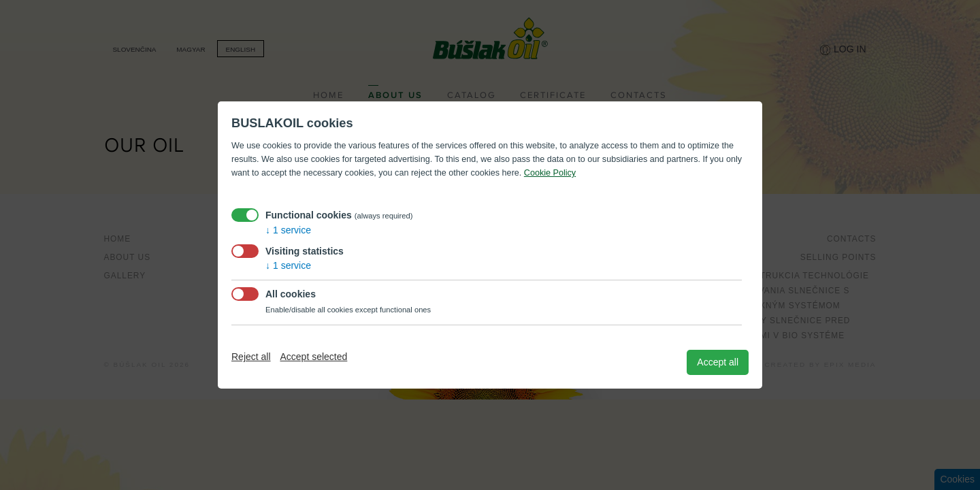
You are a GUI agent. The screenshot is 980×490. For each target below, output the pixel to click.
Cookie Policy (550, 173)
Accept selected (313, 357)
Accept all (718, 362)
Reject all (251, 357)
